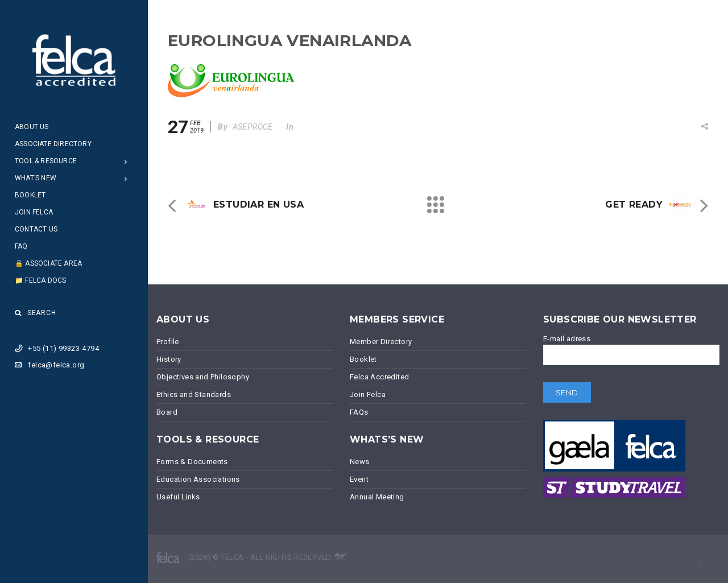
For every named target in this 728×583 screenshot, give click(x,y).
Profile (168, 342)
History (169, 359)
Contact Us (36, 229)
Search (36, 313)
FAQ (21, 246)
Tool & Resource (46, 161)
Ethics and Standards (194, 394)
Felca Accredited (379, 377)
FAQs (359, 412)
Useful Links (178, 497)
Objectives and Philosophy (203, 377)
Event (359, 479)
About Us (32, 127)
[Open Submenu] (126, 161)
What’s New (36, 178)
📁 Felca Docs (40, 280)
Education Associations (198, 479)
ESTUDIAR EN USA (258, 204)
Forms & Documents (192, 462)
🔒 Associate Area (48, 263)
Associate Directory (53, 144)
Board (167, 412)
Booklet (30, 195)
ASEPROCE (253, 127)
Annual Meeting (377, 497)
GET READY (634, 204)
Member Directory (381, 342)
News (360, 462)
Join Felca (34, 212)
